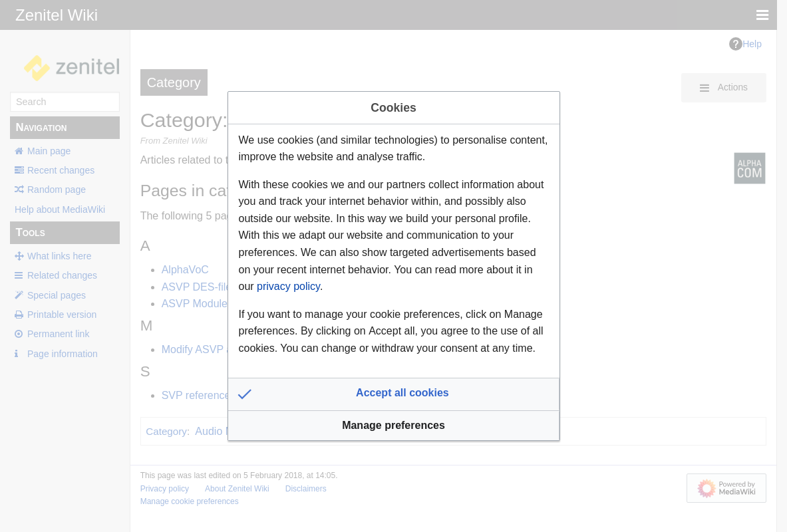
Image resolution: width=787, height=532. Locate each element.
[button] (394, 394)
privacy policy (288, 286)
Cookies (393, 108)
